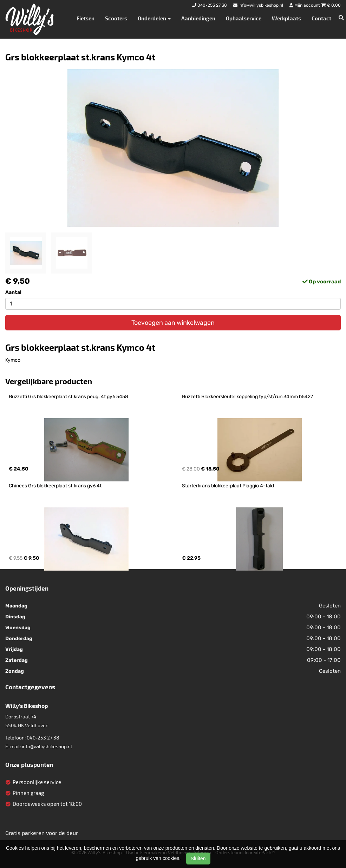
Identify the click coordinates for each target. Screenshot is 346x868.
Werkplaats (286, 18)
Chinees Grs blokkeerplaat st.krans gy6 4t (55, 486)
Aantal (13, 292)
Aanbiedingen (198, 18)
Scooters (116, 18)
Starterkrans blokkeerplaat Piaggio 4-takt (228, 486)
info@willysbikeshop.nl (47, 746)
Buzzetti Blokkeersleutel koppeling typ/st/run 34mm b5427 (247, 397)
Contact (321, 18)
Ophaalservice (244, 18)
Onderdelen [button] (154, 18)
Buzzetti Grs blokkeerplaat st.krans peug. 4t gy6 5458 (68, 397)
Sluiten (198, 859)
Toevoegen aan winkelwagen (173, 323)
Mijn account (305, 5)
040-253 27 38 (43, 738)
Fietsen (86, 18)
